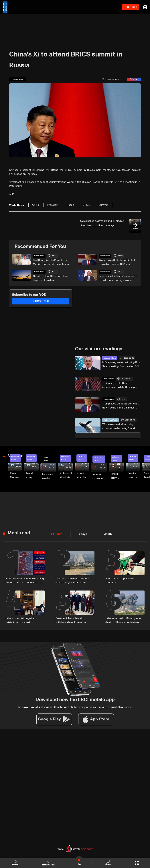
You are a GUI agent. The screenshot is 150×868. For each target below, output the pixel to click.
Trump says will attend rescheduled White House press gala (121, 385)
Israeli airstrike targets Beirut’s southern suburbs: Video (82, 476)
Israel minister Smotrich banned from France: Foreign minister (118, 278)
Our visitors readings (99, 349)
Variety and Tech (110, 420)
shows (108, 863)
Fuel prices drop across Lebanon (120, 580)
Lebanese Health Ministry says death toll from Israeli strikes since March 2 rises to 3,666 (123, 620)
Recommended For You (40, 247)
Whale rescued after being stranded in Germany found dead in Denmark (119, 427)
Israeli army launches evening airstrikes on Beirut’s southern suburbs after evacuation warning (117, 476)
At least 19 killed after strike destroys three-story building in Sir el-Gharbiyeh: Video (66, 476)
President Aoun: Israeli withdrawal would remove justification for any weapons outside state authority (73, 620)
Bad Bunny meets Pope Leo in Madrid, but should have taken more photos (51, 262)
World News (39, 256)
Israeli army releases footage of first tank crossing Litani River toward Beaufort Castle (31, 476)
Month (106, 534)
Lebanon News (110, 358)
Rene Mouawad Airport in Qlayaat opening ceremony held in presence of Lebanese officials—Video (16, 476)
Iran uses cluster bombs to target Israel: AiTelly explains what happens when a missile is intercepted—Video (49, 476)
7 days (82, 534)
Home (16, 863)
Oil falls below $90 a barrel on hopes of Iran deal (50, 278)
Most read (19, 533)
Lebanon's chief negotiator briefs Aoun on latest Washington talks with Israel (22, 620)
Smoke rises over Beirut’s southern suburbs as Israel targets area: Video (134, 476)
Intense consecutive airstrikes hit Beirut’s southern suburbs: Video (100, 477)
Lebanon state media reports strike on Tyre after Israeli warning (73, 580)
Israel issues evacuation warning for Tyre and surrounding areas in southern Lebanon (25, 580)
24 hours (56, 534)
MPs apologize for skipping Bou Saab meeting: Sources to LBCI (121, 364)
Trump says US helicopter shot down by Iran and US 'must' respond (117, 262)
